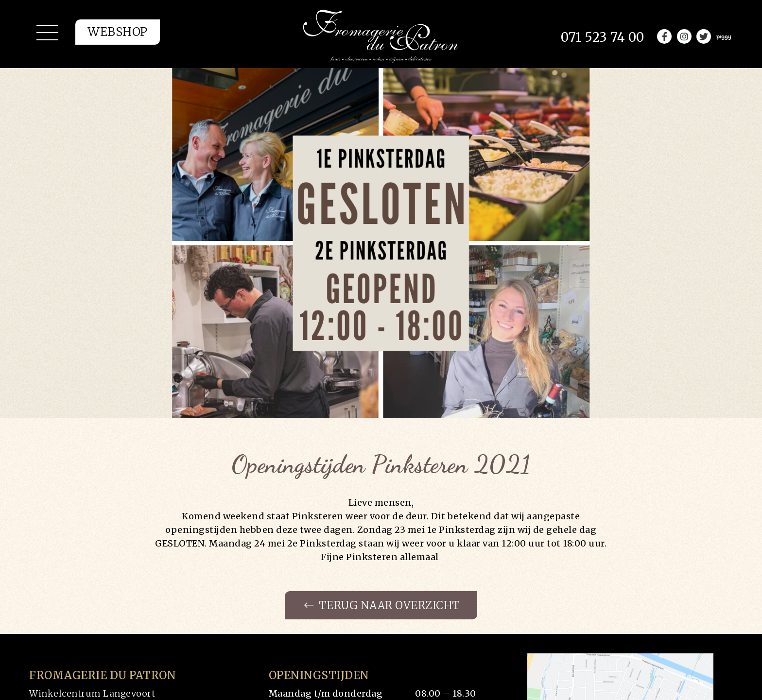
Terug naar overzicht (382, 605)
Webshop (118, 32)
